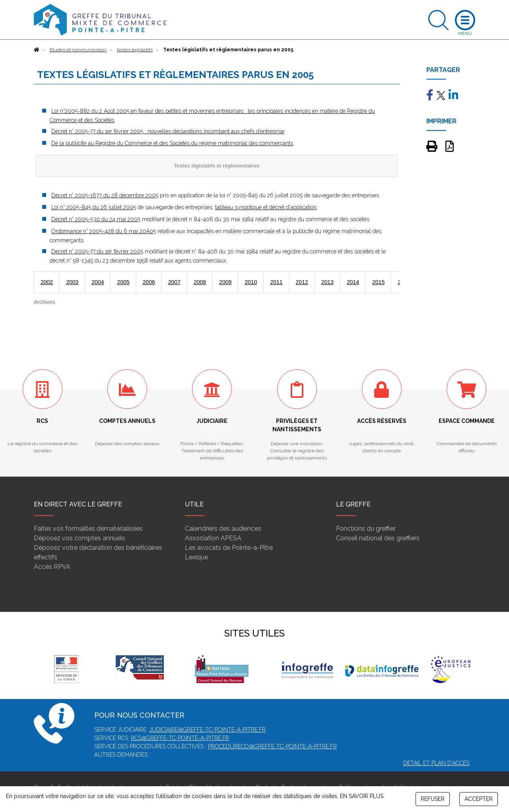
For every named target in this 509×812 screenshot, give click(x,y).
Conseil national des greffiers (378, 538)
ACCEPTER (479, 799)
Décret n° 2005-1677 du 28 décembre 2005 (105, 195)
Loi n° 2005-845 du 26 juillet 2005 (94, 207)
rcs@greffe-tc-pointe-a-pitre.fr (180, 738)
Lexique (196, 557)
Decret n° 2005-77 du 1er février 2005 (97, 251)
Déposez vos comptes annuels (80, 538)
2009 (225, 282)
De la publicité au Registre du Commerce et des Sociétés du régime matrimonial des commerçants (172, 143)
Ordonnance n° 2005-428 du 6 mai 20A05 (104, 231)
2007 (174, 282)
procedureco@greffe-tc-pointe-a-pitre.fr (272, 746)
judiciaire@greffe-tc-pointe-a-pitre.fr (207, 730)
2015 (378, 282)
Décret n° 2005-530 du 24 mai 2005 (96, 219)
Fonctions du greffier (366, 529)
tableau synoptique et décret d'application (266, 207)
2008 (200, 282)
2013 (327, 282)
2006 (149, 282)
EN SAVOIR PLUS (362, 796)
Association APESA (213, 538)
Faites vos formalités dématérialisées (88, 529)
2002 (47, 282)
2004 (98, 282)
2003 (72, 282)
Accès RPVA (52, 567)
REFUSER (433, 799)
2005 (123, 282)
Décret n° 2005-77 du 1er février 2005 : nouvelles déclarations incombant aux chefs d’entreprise (168, 131)
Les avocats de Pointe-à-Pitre (229, 548)
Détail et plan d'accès (436, 763)
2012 (302, 282)
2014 (353, 282)
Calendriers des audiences (223, 529)
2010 (251, 282)
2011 (276, 282)
